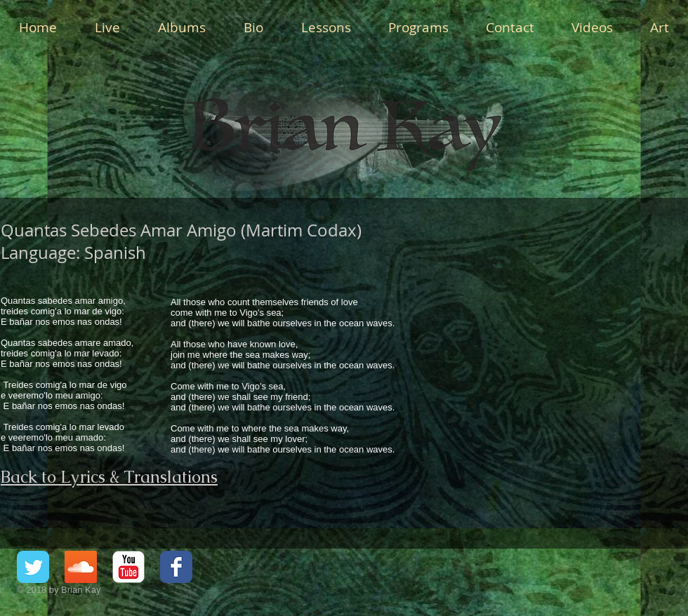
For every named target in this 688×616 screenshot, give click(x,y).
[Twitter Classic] (33, 567)
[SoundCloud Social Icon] (81, 567)
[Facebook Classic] (176, 567)
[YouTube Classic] (128, 567)
